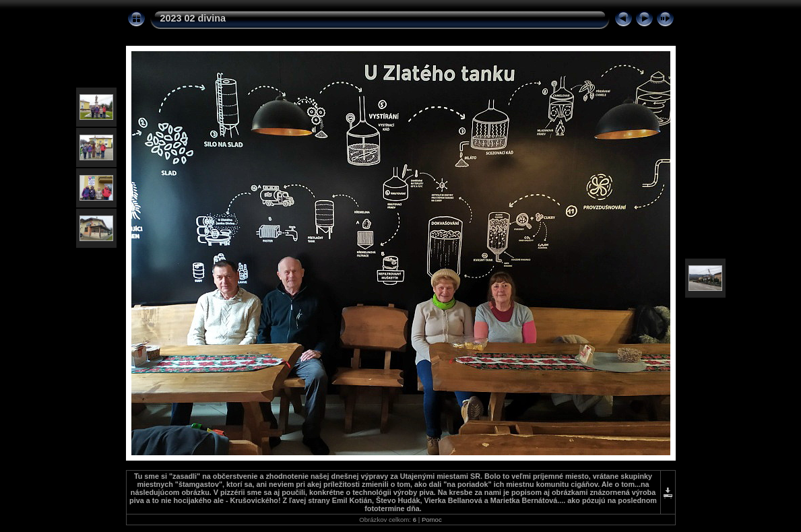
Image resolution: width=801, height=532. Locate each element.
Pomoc (432, 520)
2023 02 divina (193, 18)
